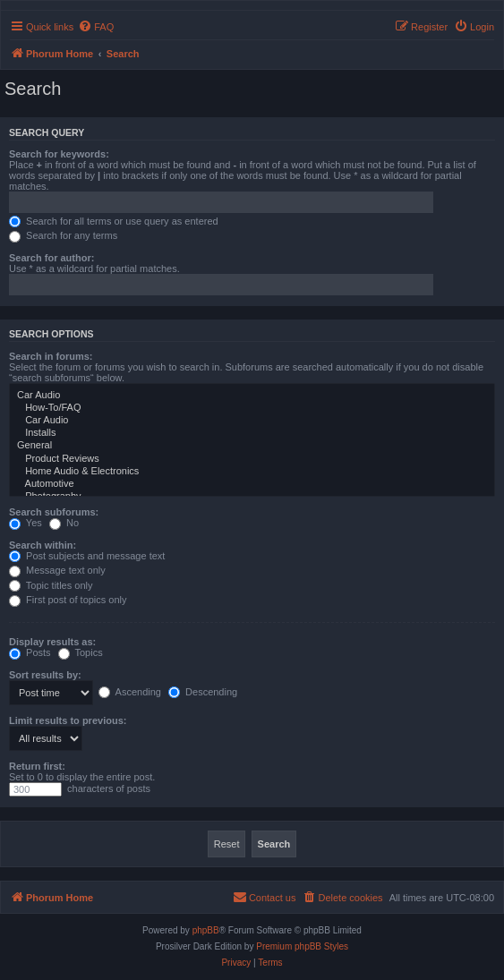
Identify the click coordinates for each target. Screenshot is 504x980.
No (64, 523)
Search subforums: (54, 512)
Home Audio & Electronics (252, 472)
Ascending (130, 692)
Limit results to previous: (68, 720)
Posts (30, 652)
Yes (26, 523)
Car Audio (252, 396)
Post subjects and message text (87, 556)
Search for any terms (63, 235)
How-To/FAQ (252, 408)
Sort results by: (45, 675)
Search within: (43, 545)
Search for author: (51, 258)
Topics (81, 652)
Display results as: (52, 642)
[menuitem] (96, 27)
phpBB (206, 930)
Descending (203, 692)
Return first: (37, 766)
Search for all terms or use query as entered (114, 221)
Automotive (252, 484)
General (252, 446)
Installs (252, 433)
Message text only (57, 570)
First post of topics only (68, 600)
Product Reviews (252, 459)
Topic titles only (51, 585)
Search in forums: (51, 356)
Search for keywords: (59, 154)
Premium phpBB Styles (302, 946)
